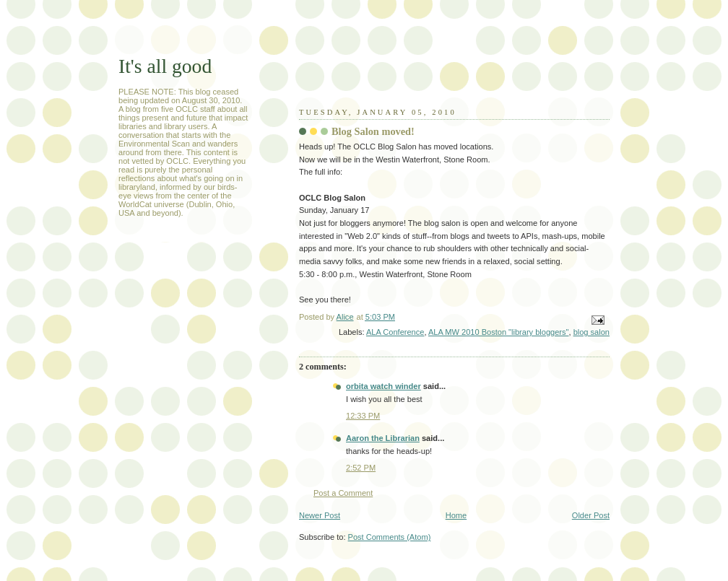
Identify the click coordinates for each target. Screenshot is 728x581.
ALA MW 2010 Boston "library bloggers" (499, 332)
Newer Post (320, 515)
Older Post (591, 515)
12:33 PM (363, 416)
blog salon (591, 332)
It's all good (165, 66)
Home (456, 515)
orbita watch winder (383, 386)
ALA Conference (395, 332)
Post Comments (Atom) (390, 537)
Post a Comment (343, 493)
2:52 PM (361, 468)
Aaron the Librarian (383, 438)
